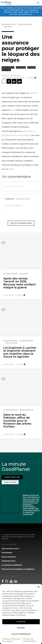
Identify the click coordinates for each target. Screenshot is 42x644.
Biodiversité (25, 24)
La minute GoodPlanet (12, 565)
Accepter (21, 622)
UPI (13, 110)
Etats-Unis (27, 131)
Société (8, 27)
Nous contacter (9, 557)
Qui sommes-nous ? (11, 549)
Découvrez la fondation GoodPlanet (18, 569)
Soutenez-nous (9, 561)
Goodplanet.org (12, 477)
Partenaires (7, 553)
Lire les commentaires (21, 223)
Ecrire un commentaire (14, 186)
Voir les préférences (21, 634)
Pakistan (6, 70)
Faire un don (10, 482)
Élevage (31, 67)
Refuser (21, 628)
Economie (21, 67)
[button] (39, 587)
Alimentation (9, 24)
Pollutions (11, 343)
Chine (11, 169)
